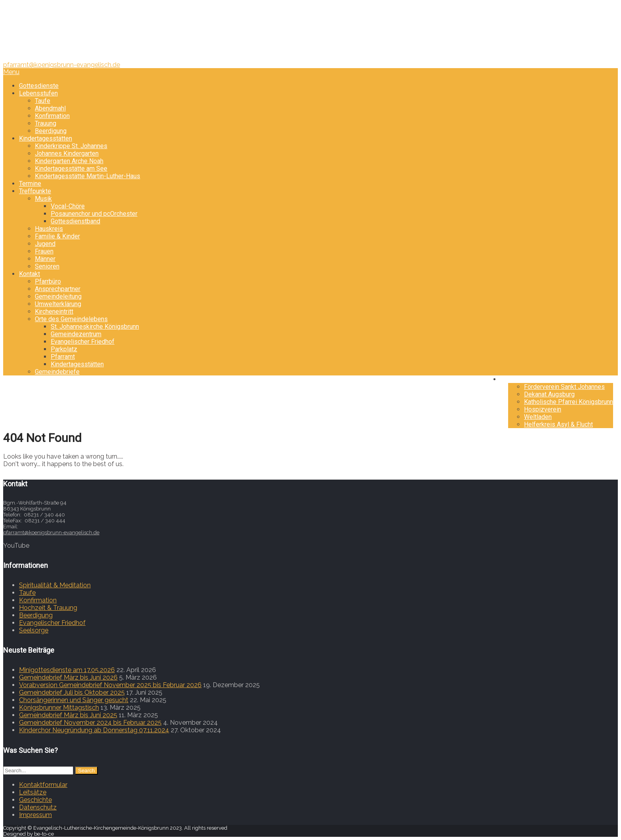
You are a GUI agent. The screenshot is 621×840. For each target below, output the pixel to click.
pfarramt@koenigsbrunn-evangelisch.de (62, 65)
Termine (30, 184)
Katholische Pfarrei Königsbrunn (569, 402)
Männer (45, 259)
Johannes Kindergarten (67, 153)
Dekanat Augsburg (549, 394)
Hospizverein (543, 409)
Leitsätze (33, 792)
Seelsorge (34, 630)
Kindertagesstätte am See (71, 169)
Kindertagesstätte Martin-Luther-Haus (88, 176)
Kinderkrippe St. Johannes (71, 146)
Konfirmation (52, 116)
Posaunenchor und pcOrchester (94, 214)
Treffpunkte (35, 191)
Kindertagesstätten (46, 138)
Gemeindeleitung (58, 296)
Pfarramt (63, 357)
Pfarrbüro (48, 281)
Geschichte (35, 800)
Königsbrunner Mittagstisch (59, 708)
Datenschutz (38, 807)
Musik (43, 199)
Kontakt (30, 274)
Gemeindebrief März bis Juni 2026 (68, 677)
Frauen (44, 251)
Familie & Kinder (57, 236)
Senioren (47, 266)
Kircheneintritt (54, 311)
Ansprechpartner (58, 289)
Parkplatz (64, 349)
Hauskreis (49, 229)
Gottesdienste (39, 86)
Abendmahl (50, 108)
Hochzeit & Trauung (48, 608)
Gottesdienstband (75, 221)
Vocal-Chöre (68, 206)
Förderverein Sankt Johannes (564, 387)
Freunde (519, 379)
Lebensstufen (38, 93)
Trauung (46, 123)
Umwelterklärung (58, 304)
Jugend (45, 244)
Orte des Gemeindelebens (71, 319)
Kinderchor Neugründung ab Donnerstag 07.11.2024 (94, 730)
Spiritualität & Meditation (55, 585)
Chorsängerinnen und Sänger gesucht (74, 700)
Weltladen (538, 417)
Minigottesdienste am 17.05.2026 (67, 670)
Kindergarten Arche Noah (69, 161)
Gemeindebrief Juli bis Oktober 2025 (72, 692)
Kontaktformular (43, 785)
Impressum (35, 815)
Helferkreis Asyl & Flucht (558, 424)
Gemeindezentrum (76, 334)
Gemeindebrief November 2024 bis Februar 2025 (90, 723)
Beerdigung (51, 131)
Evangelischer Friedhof (83, 342)
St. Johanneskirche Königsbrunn (95, 327)
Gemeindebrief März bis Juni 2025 (68, 715)
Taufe (43, 101)
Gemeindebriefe (57, 372)
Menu (11, 72)
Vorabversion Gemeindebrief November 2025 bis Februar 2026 (110, 685)
